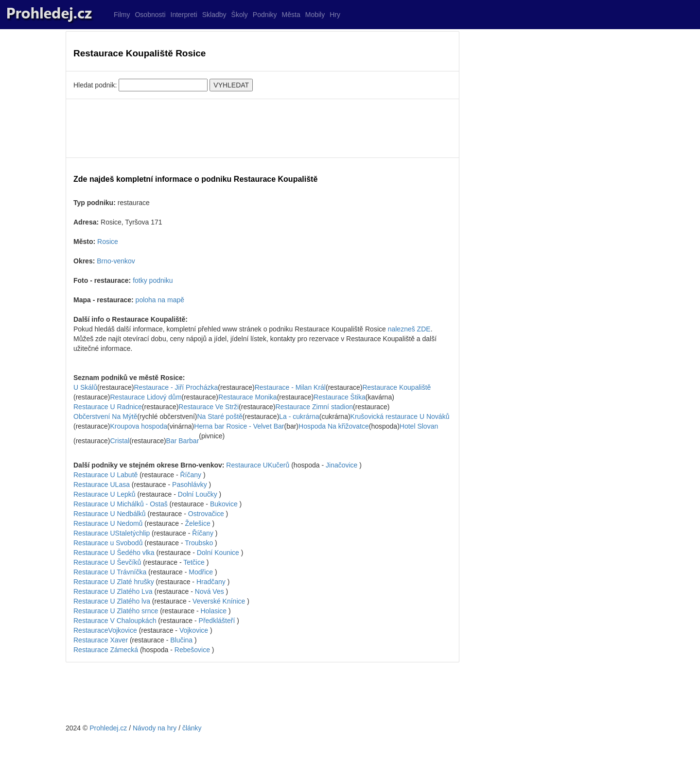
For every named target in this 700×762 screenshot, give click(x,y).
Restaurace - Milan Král (290, 387)
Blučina (181, 640)
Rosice (108, 242)
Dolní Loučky (198, 494)
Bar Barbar (183, 441)
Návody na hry (155, 728)
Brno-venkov (116, 261)
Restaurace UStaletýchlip (112, 533)
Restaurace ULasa (102, 485)
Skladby (214, 15)
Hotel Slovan (419, 426)
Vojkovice (194, 630)
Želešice (198, 523)
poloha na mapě (160, 300)
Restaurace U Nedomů (108, 523)
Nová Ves (210, 591)
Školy (240, 15)
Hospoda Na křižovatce (334, 426)
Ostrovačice (206, 514)
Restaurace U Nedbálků (110, 514)
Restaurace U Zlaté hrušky (114, 582)
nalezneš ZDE (409, 329)
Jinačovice (341, 465)
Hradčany (211, 582)
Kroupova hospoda (139, 426)
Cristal (120, 441)
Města (291, 15)
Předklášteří (217, 621)
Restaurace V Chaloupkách (115, 621)
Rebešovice (192, 650)
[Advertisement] (262, 128)
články (192, 728)
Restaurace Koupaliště (396, 387)
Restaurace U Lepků (105, 494)
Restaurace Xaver (101, 640)
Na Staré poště (219, 416)
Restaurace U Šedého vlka (114, 553)
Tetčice (194, 562)
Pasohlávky (190, 485)
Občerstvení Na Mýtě (105, 416)
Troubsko (199, 543)
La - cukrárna (299, 416)
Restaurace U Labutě (105, 475)
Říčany (191, 475)
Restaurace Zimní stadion (315, 407)
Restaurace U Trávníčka (110, 572)
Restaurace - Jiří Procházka (176, 387)
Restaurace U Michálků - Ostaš (121, 504)
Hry (335, 15)
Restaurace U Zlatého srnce (116, 611)
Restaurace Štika (340, 397)
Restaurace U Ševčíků (107, 562)
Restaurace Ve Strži (209, 407)
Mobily (315, 15)
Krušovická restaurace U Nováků (400, 416)
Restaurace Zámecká (106, 650)
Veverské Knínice (219, 601)
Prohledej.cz (108, 728)
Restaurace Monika (248, 397)
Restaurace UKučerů (258, 465)
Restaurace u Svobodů (108, 543)
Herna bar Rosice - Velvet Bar (239, 426)
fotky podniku (153, 280)
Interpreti (184, 15)
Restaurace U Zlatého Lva (113, 591)
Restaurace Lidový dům (146, 397)
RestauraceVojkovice (105, 630)
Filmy (122, 15)
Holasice (213, 611)
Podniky (265, 15)
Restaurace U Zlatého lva (112, 601)
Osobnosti (150, 15)
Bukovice (224, 504)
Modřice (201, 572)
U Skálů (85, 387)
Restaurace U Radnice (108, 407)
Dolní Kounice (218, 553)
